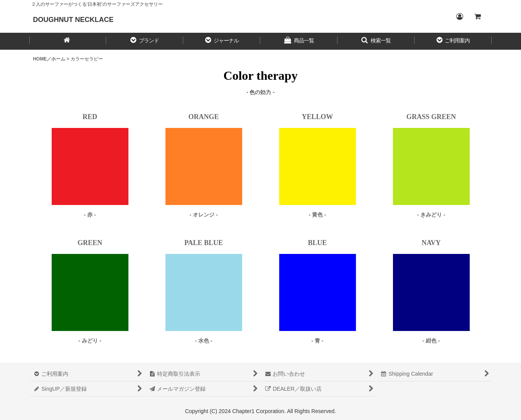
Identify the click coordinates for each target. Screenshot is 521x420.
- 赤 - (90, 215)
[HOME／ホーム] (68, 41)
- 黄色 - (317, 215)
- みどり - (90, 341)
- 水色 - (203, 341)
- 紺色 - (431, 341)
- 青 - (317, 341)
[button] (145, 41)
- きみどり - (431, 215)
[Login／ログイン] (460, 17)
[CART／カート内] (477, 17)
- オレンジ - (203, 215)
